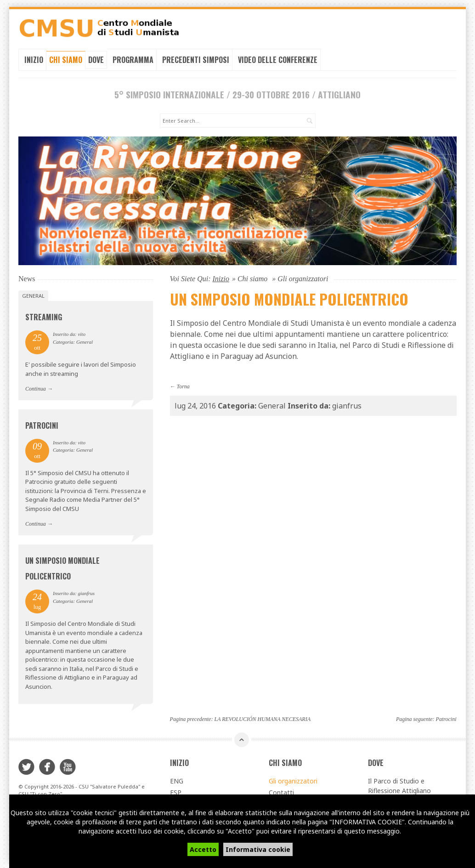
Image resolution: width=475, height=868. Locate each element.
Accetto (203, 849)
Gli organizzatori (293, 780)
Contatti (281, 791)
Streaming (44, 316)
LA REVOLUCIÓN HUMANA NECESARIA (262, 718)
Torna (183, 386)
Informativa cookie (258, 849)
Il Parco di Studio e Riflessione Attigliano (399, 785)
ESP (176, 791)
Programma (133, 60)
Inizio (34, 60)
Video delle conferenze (278, 60)
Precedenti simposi (196, 60)
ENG (177, 780)
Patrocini (42, 425)
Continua (36, 388)
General (33, 295)
